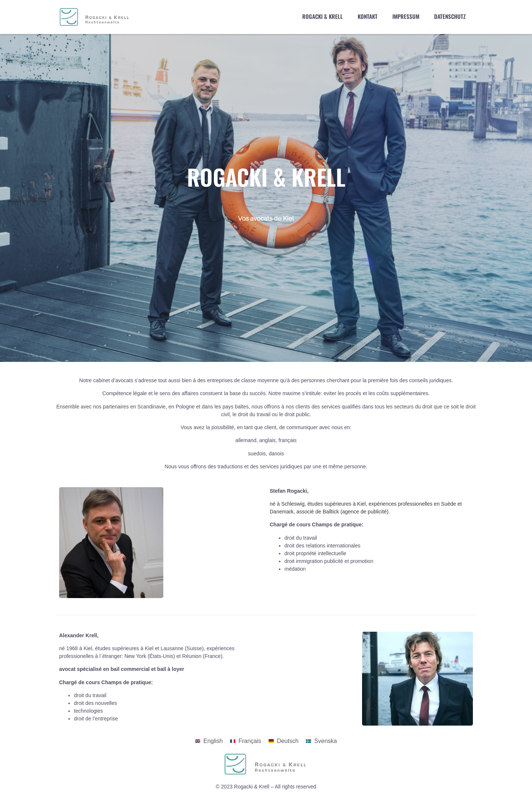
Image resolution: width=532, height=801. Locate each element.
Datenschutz (450, 16)
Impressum (406, 16)
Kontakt (368, 16)
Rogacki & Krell (323, 16)
